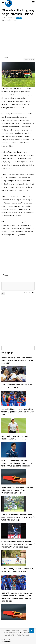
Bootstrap (5, 630)
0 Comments (31, 59)
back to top (29, 292)
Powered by (6, 640)
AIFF (3, 294)
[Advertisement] (18, 39)
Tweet (5, 58)
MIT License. (24, 632)
